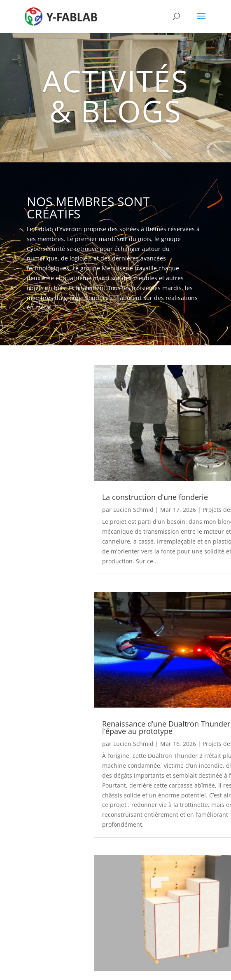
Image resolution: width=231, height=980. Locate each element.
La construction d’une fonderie (155, 497)
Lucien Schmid (133, 510)
